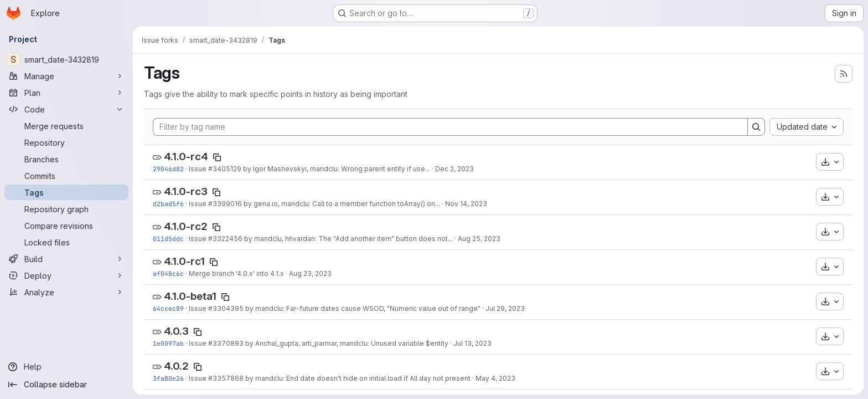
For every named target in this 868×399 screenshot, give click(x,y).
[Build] (66, 259)
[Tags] (66, 192)
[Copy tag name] (217, 157)
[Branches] (66, 159)
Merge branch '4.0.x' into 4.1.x (236, 273)
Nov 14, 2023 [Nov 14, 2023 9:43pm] (466, 204)
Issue (198, 169)
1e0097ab (168, 343)
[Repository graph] (66, 209)
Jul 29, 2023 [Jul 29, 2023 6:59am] (505, 308)
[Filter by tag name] (450, 127)
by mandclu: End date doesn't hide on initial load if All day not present (357, 378)
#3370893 (226, 343)
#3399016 (225, 204)
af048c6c (168, 273)
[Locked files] (66, 242)
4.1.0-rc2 (186, 226)
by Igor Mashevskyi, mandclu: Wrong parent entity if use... (336, 169)
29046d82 (168, 169)
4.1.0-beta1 (190, 296)
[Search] (756, 127)
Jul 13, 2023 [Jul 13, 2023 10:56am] (472, 343)
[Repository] (66, 142)
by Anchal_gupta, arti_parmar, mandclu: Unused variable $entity (346, 343)
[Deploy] (66, 275)
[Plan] (66, 93)
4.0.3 (176, 331)
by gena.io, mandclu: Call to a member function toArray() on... (341, 204)
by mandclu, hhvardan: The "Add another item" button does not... (348, 239)
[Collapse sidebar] (66, 385)
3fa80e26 (168, 378)
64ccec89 (168, 308)
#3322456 (225, 239)
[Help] (66, 367)
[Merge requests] (66, 126)
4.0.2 (176, 366)
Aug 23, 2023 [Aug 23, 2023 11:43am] (310, 273)
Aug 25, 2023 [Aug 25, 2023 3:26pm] (479, 239)
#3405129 (225, 169)
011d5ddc (168, 239)
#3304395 (226, 308)
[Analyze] (66, 292)
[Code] (66, 109)
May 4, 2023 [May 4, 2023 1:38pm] (495, 378)
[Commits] (66, 176)
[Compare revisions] (66, 226)
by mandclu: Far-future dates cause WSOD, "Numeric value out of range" (362, 308)
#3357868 (226, 378)
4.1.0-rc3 (186, 191)
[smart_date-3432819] (66, 59)
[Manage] (66, 76)
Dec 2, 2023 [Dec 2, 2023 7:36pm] (454, 169)
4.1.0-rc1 (184, 261)
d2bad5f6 (168, 204)
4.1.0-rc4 (186, 157)
